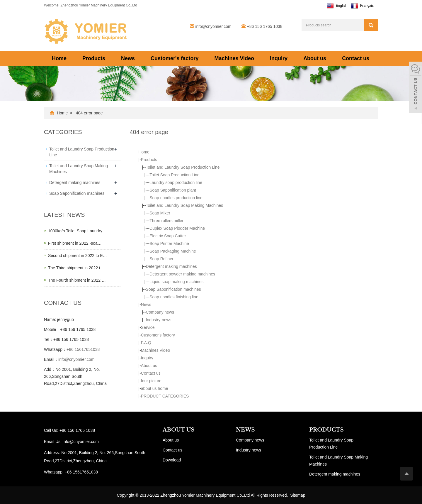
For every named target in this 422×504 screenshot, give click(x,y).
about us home (155, 388)
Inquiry (279, 58)
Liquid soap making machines (176, 282)
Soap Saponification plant (173, 190)
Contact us (356, 58)
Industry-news (158, 320)
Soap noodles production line (176, 198)
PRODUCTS (326, 430)
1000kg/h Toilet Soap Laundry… (77, 231)
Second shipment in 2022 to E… (78, 256)
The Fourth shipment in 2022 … (77, 280)
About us (315, 58)
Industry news (249, 450)
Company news (160, 312)
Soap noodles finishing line (174, 297)
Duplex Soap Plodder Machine (177, 228)
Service (148, 327)
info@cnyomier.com (213, 26)
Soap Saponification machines (173, 289)
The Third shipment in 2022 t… (76, 268)
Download (172, 460)
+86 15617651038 (83, 349)
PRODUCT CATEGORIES (165, 396)
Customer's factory (175, 58)
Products (94, 58)
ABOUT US (179, 430)
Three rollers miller (166, 221)
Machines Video (234, 58)
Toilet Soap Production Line (174, 175)
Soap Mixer (160, 213)
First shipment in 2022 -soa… (75, 243)
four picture (151, 381)
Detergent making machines (171, 266)
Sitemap (298, 495)
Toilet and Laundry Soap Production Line (183, 167)
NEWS (245, 430)
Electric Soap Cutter (168, 236)
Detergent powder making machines (182, 274)
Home (59, 58)
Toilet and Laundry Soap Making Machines (184, 205)
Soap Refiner (161, 259)
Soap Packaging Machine (173, 251)
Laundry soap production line (176, 182)
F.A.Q (146, 343)
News (128, 58)
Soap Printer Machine (169, 243)
